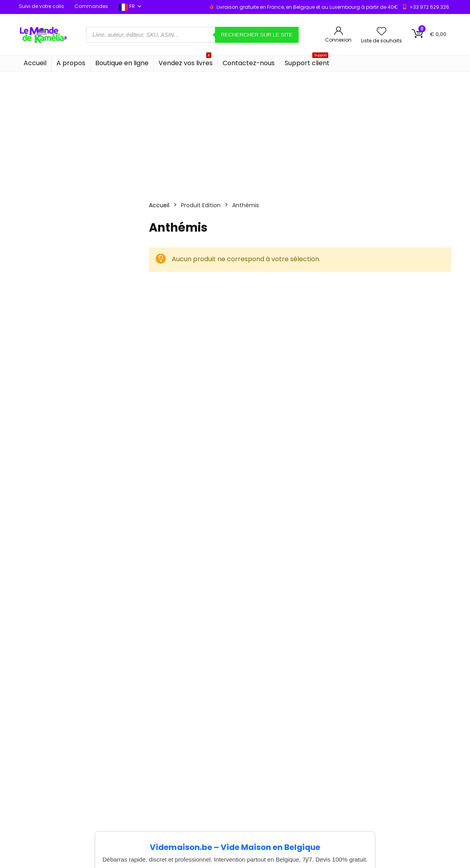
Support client (307, 62)
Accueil (35, 63)
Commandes (91, 6)
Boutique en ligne (122, 63)
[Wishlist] (382, 32)
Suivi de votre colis (41, 6)
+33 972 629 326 (429, 7)
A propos (71, 63)
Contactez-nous (249, 63)
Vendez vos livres (186, 62)
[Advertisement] (235, 132)
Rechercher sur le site (257, 35)
